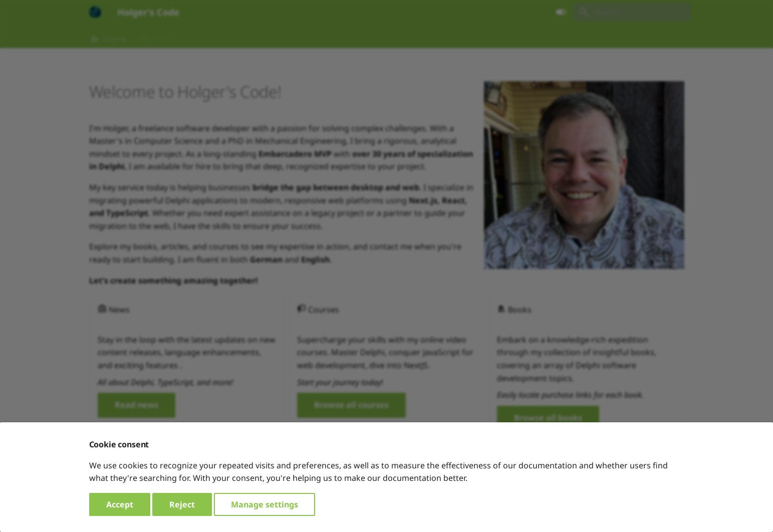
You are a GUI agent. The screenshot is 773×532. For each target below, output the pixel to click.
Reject (182, 504)
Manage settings (265, 504)
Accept (120, 504)
